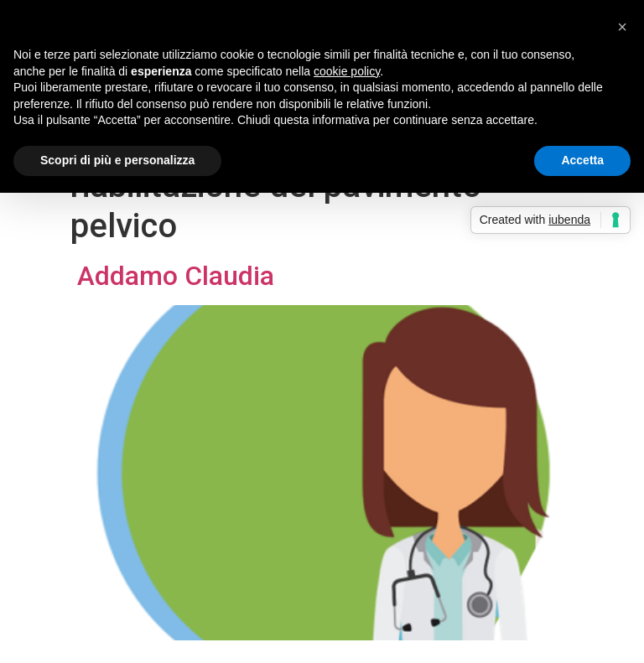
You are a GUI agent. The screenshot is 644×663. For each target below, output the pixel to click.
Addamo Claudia (172, 276)
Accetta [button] (582, 160)
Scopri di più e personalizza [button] (117, 160)
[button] (622, 27)
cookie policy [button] (347, 71)
